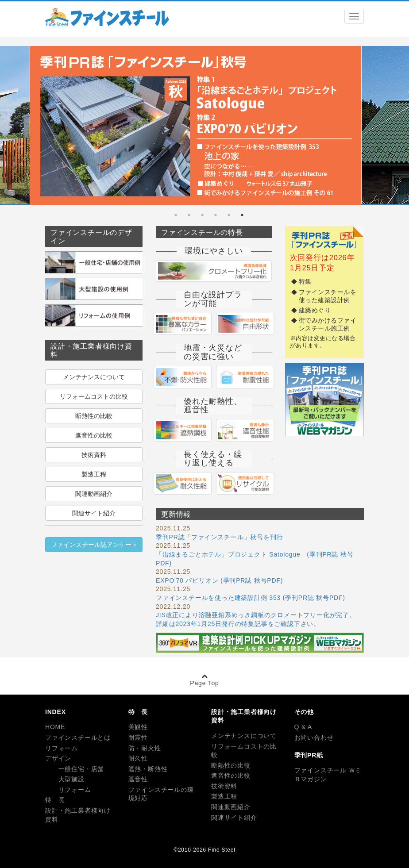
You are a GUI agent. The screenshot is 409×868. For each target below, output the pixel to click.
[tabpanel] (196, 127)
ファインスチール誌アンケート (94, 545)
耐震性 (138, 737)
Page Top (204, 680)
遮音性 (138, 779)
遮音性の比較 (94, 435)
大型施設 (65, 779)
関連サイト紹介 (94, 513)
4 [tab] (202, 215)
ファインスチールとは (78, 737)
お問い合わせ (314, 737)
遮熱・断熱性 (148, 769)
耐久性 (138, 758)
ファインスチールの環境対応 (161, 794)
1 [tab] (242, 215)
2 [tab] (229, 215)
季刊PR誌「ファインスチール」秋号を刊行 (219, 537)
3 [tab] (216, 215)
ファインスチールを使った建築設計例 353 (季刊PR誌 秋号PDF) (251, 598)
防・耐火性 (145, 748)
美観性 (138, 727)
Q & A (303, 727)
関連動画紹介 (94, 494)
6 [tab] (176, 215)
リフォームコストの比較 (94, 396)
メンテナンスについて (94, 377)
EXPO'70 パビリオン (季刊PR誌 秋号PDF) (219, 580)
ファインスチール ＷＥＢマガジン (328, 775)
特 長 (55, 800)
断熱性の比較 (94, 416)
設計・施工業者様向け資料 (78, 815)
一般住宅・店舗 (75, 769)
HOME (55, 727)
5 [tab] (189, 215)
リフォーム (62, 748)
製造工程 (94, 474)
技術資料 (94, 455)
